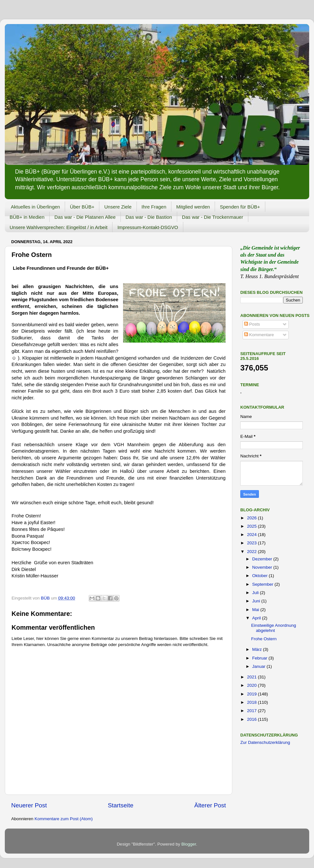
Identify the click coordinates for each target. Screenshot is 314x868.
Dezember (263, 559)
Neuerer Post (29, 805)
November (263, 567)
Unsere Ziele (118, 207)
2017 (252, 711)
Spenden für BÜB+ (240, 207)
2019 (252, 694)
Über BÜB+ (82, 207)
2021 (252, 677)
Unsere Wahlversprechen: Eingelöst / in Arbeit (58, 227)
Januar (259, 666)
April (257, 618)
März (258, 649)
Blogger (189, 844)
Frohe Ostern (264, 639)
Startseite (120, 805)
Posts (252, 324)
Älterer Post (210, 805)
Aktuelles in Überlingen (35, 207)
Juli (256, 593)
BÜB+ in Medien (27, 217)
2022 (252, 552)
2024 (252, 535)
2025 (252, 526)
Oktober (260, 576)
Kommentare (259, 335)
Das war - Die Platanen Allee (85, 217)
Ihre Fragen (154, 207)
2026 (252, 518)
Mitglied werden (193, 207)
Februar (260, 658)
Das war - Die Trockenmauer (213, 217)
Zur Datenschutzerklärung (265, 742)
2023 (252, 543)
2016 (252, 719)
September (263, 584)
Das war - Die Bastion (149, 217)
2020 (252, 685)
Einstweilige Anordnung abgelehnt (274, 628)
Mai (256, 610)
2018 (252, 702)
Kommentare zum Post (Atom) (64, 819)
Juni (257, 601)
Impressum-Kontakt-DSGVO (148, 227)
